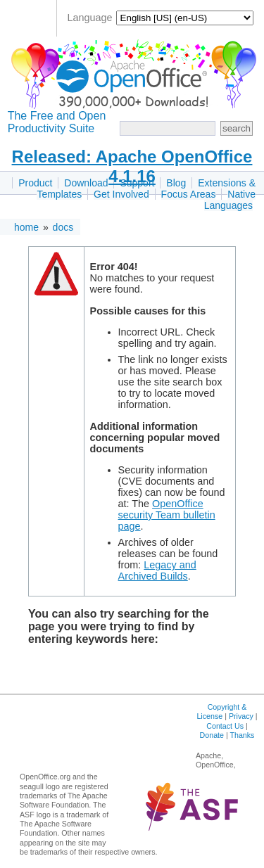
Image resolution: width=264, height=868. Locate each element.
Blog (176, 183)
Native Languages (230, 200)
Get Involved (121, 194)
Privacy (241, 716)
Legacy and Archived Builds (157, 570)
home (26, 227)
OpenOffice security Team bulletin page (167, 515)
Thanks (242, 735)
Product (35, 183)
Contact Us (225, 726)
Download (86, 183)
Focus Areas (189, 194)
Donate (212, 735)
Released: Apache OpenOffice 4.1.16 (132, 166)
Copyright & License (221, 711)
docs (63, 227)
